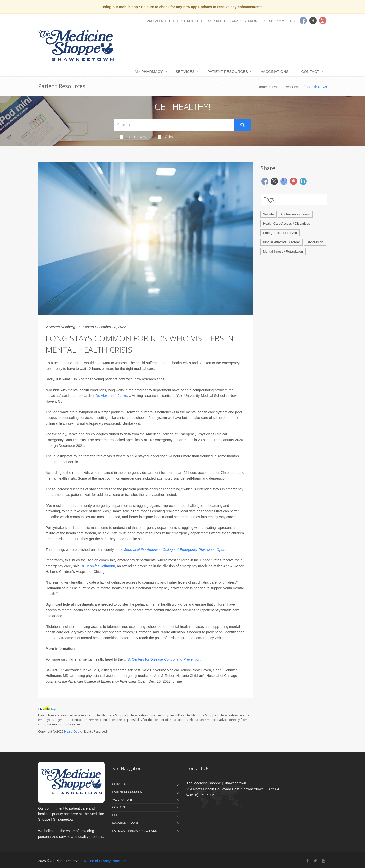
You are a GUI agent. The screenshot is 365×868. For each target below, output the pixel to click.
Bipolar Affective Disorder (282, 242)
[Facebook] (308, 861)
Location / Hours (244, 21)
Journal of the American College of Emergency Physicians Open (175, 550)
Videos (167, 137)
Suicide (269, 214)
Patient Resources (228, 72)
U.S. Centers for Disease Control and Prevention (162, 659)
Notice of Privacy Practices (135, 831)
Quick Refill (216, 21)
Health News (134, 137)
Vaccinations (275, 72)
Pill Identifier (191, 21)
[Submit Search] (242, 125)
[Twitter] (315, 861)
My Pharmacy (149, 72)
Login (293, 21)
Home (262, 87)
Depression (315, 242)
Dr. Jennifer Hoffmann (98, 566)
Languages (154, 21)
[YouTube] (323, 861)
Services (185, 72)
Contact (310, 72)
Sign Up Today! (273, 21)
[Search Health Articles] (174, 125)
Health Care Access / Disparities (287, 223)
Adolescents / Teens (295, 214)
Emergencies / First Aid (280, 233)
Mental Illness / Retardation (283, 251)
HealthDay (72, 731)
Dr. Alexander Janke (111, 396)
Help (171, 21)
